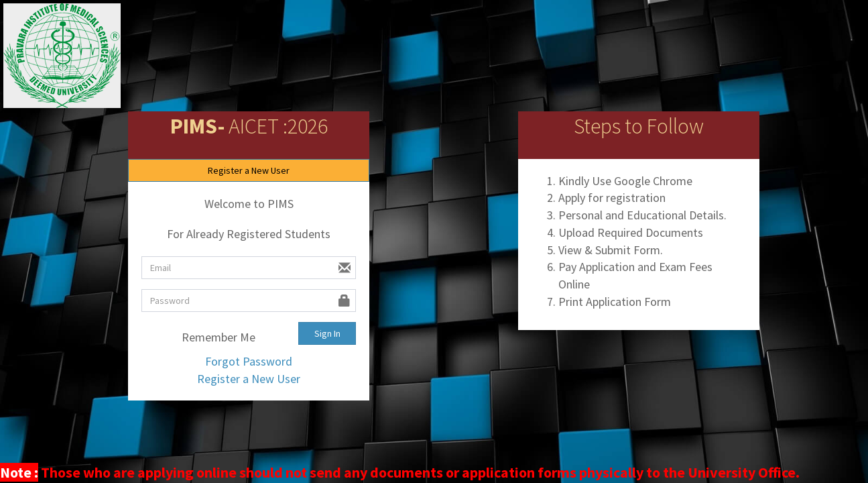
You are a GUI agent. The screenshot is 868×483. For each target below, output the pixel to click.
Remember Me (210, 338)
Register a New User (249, 170)
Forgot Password (249, 361)
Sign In (327, 333)
